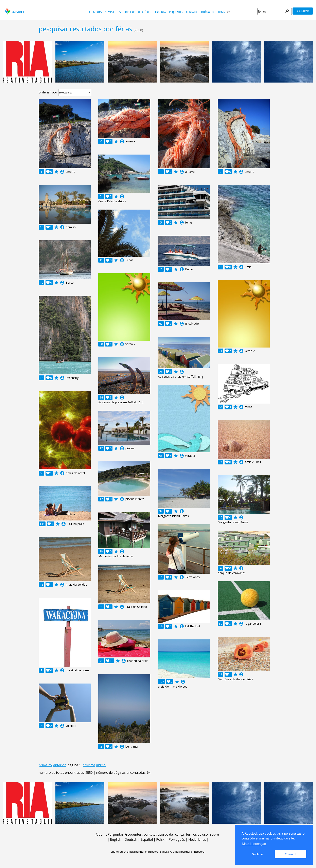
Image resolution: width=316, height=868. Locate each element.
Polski (161, 839)
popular (129, 12)
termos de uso (197, 834)
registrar (303, 11)
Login (222, 12)
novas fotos (113, 12)
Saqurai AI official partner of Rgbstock (183, 852)
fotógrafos (207, 12)
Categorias (95, 12)
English (116, 839)
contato (191, 12)
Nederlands (197, 839)
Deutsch (131, 839)
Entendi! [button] (291, 854)
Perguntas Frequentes (168, 12)
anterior (59, 765)
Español (147, 839)
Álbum (101, 834)
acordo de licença (171, 834)
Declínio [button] (257, 854)
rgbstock (14, 11)
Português (177, 839)
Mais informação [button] (254, 844)
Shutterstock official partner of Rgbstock (135, 852)
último (101, 765)
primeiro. (46, 765)
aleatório (144, 12)
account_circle (62, 172)
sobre (214, 834)
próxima (89, 765)
